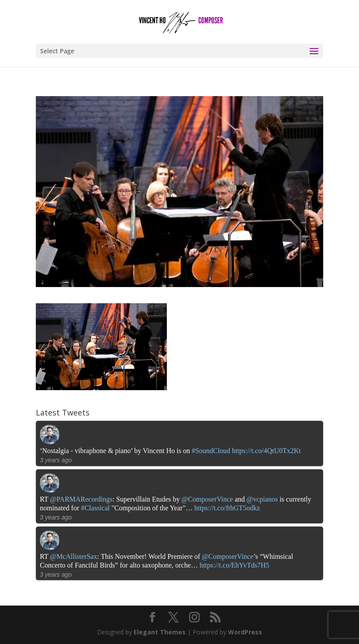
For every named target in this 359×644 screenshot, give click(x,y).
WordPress (245, 632)
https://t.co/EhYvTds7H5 (235, 565)
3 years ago (56, 460)
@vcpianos (262, 499)
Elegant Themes (160, 632)
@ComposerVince (207, 499)
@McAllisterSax (73, 556)
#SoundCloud (211, 451)
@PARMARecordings (81, 499)
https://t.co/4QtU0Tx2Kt (266, 451)
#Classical (95, 508)
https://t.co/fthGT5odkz (227, 508)
